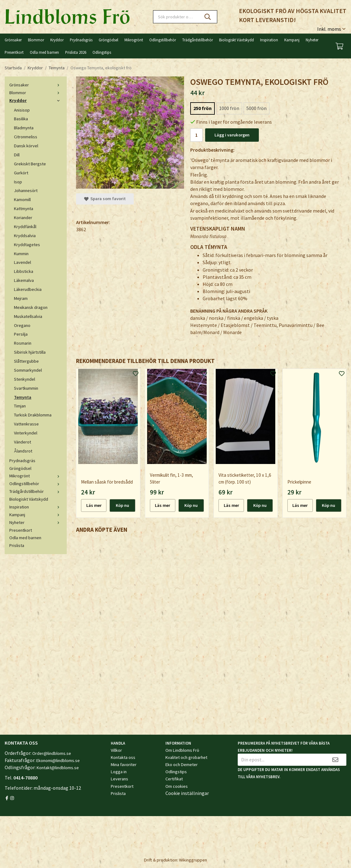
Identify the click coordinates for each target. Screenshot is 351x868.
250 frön (202, 108)
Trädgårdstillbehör (198, 40)
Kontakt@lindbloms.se (58, 768)
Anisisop (22, 110)
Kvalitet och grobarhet (186, 757)
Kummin (21, 254)
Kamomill (22, 200)
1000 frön (229, 108)
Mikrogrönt (134, 40)
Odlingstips (102, 52)
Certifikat (174, 779)
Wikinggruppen (193, 860)
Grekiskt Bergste (30, 164)
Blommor (36, 40)
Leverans (119, 779)
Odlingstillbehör (163, 40)
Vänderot (22, 442)
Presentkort (14, 52)
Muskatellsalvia (28, 316)
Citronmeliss (26, 137)
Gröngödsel (108, 40)
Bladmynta (24, 128)
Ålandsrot (23, 451)
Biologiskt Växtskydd (236, 40)
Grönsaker (13, 40)
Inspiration (269, 40)
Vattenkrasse (26, 424)
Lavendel (22, 262)
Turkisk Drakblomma (33, 415)
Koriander (23, 218)
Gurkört (21, 173)
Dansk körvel (26, 146)
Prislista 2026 (76, 52)
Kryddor (57, 40)
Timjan (20, 406)
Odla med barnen (44, 52)
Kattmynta (24, 209)
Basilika (21, 119)
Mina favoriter (124, 765)
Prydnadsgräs (81, 40)
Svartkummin (26, 388)
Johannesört (26, 191)
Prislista (17, 545)
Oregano (22, 325)
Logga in (119, 772)
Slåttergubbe (26, 361)
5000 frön (256, 108)
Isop (18, 182)
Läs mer (94, 505)
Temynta (23, 397)
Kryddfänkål (25, 227)
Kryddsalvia (25, 236)
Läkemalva (24, 280)
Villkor (116, 750)
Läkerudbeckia (28, 289)
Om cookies (177, 786)
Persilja (21, 334)
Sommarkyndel (28, 370)
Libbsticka (24, 271)
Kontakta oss (123, 757)
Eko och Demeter (182, 765)
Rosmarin (23, 343)
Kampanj (292, 40)
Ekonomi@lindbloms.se (58, 760)
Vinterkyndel (26, 433)
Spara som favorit (105, 199)
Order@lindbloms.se (52, 753)
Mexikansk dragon (31, 307)
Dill (17, 155)
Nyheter (312, 40)
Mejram (21, 298)
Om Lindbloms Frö (182, 750)
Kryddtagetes (27, 245)
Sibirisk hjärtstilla (30, 352)
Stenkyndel (25, 379)
